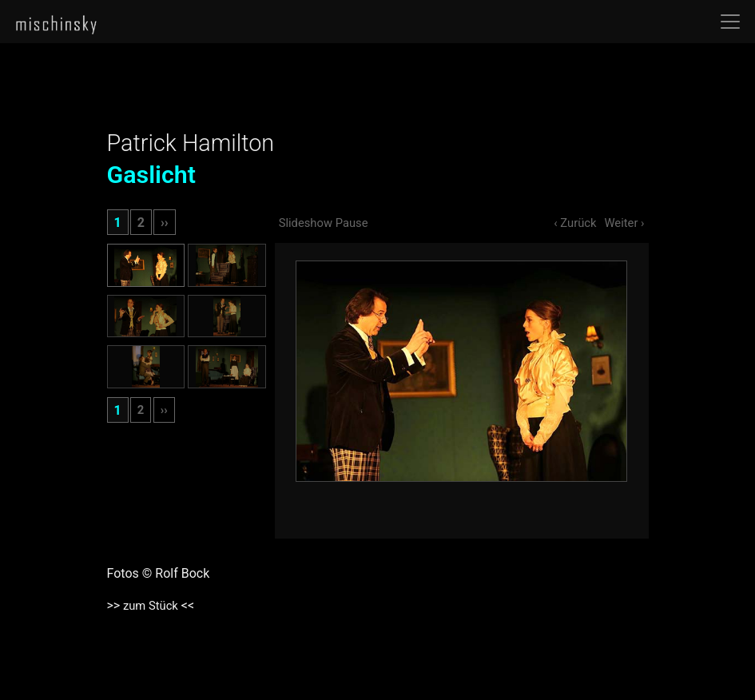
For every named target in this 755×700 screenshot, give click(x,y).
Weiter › (622, 223)
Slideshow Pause (327, 223)
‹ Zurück (570, 223)
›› (165, 223)
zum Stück (151, 605)
